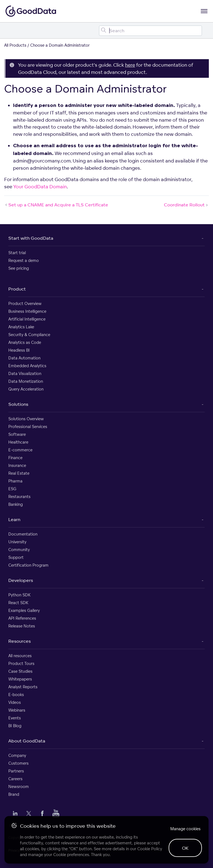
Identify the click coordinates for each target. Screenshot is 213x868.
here (130, 65)
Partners (16, 771)
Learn (14, 519)
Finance (15, 458)
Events (15, 718)
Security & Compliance (29, 335)
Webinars (17, 710)
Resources (20, 641)
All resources (20, 656)
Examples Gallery (24, 610)
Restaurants (19, 496)
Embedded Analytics (27, 366)
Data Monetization (26, 381)
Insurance (17, 465)
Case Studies (20, 671)
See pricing (19, 268)
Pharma (15, 481)
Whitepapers (20, 679)
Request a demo (24, 260)
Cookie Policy (150, 849)
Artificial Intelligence (27, 319)
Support (16, 557)
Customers (18, 763)
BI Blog (15, 726)
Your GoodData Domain (40, 187)
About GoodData (27, 741)
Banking (16, 504)
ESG (12, 489)
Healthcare (18, 442)
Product (17, 289)
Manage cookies (185, 829)
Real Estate (19, 473)
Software (17, 434)
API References (22, 618)
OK (185, 848)
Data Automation (24, 358)
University (17, 542)
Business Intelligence (27, 311)
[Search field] (150, 31)
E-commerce (20, 450)
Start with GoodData (31, 238)
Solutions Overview (26, 419)
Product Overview (25, 303)
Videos (15, 702)
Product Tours (21, 663)
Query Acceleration (26, 389)
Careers (15, 779)
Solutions (18, 404)
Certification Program (28, 565)
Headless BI (19, 350)
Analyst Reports (23, 687)
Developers (21, 580)
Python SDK (19, 595)
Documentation (23, 534)
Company (17, 755)
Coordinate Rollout (186, 205)
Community (19, 550)
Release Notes (22, 626)
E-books (16, 695)
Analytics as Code (25, 342)
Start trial (17, 253)
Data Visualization (25, 373)
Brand (14, 794)
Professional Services (28, 427)
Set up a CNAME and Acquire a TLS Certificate (56, 205)
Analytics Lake (21, 327)
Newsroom (19, 786)
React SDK (18, 603)
